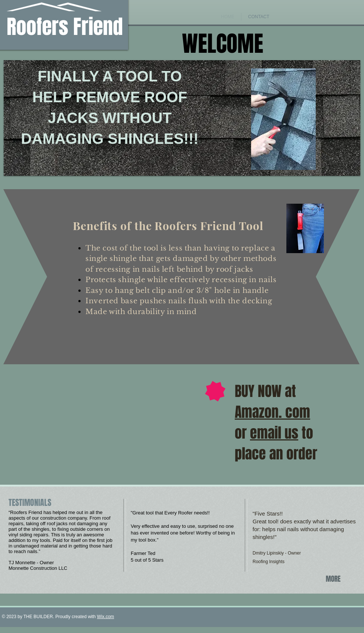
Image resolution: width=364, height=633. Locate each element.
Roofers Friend (65, 27)
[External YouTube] (86, 411)
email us (274, 433)
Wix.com (105, 617)
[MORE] (334, 579)
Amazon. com (272, 412)
